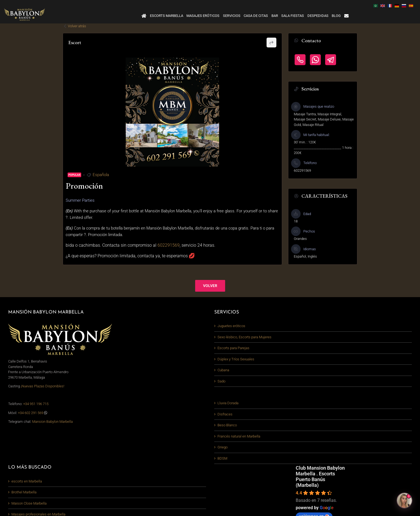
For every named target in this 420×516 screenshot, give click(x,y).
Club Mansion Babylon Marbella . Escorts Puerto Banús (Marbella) (320, 476)
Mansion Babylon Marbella (52, 422)
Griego (223, 447)
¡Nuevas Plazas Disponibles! (43, 386)
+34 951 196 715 (36, 404)
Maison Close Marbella (29, 503)
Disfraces (225, 414)
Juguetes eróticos (231, 326)
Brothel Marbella (24, 492)
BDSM (222, 458)
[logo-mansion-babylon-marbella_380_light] (25, 10)
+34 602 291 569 (31, 413)
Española (101, 175)
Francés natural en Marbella (239, 436)
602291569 (169, 245)
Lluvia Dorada (228, 403)
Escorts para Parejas (233, 348)
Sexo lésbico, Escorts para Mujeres (244, 337)
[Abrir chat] (404, 500)
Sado (221, 381)
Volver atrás (75, 26)
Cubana (223, 370)
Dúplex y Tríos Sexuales (236, 359)
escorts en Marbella (27, 481)
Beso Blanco (227, 425)
